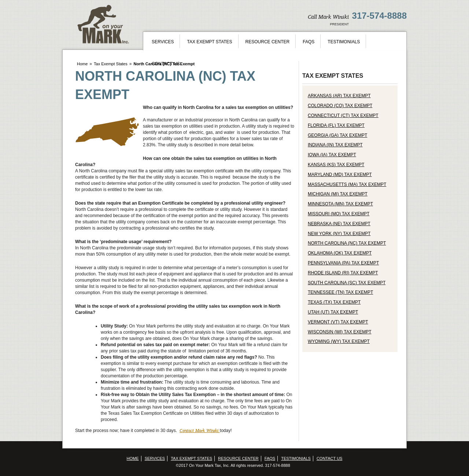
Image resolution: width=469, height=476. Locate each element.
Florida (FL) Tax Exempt (336, 125)
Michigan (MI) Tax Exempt (338, 194)
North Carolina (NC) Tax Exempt (347, 243)
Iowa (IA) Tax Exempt (332, 155)
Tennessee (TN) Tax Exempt (340, 292)
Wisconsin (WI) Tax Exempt (340, 332)
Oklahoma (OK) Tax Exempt (340, 253)
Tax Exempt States (209, 42)
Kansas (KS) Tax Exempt (336, 165)
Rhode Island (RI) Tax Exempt (343, 273)
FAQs (309, 42)
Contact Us (166, 64)
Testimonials (344, 42)
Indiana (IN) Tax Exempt (335, 145)
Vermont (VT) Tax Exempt (338, 322)
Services (163, 42)
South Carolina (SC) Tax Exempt (347, 283)
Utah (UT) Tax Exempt (333, 312)
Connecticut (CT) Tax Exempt (343, 116)
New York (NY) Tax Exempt (339, 234)
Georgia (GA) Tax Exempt (337, 135)
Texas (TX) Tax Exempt (334, 302)
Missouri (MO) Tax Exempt (339, 214)
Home (82, 64)
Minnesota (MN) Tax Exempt (340, 204)
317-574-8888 (379, 16)
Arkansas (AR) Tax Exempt (339, 96)
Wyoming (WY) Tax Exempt (339, 341)
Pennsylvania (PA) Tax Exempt (343, 263)
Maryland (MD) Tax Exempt (340, 175)
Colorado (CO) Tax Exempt (340, 106)
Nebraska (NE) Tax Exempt (339, 224)
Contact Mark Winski (200, 430)
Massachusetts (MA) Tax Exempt (347, 184)
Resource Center (268, 42)
